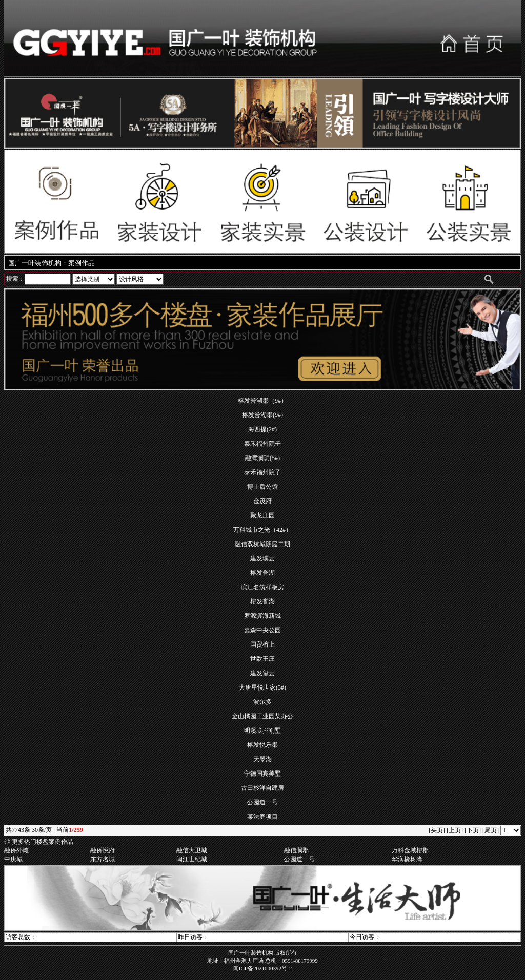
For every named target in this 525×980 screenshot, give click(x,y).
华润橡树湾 (407, 859)
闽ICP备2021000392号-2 (262, 968)
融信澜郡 (296, 850)
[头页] (437, 830)
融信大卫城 (192, 850)
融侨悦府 (103, 850)
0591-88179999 (300, 961)
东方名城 (103, 859)
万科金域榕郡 (410, 850)
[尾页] (491, 830)
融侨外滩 (16, 850)
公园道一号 (299, 859)
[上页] (455, 830)
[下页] (473, 830)
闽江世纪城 (192, 859)
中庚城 (13, 859)
